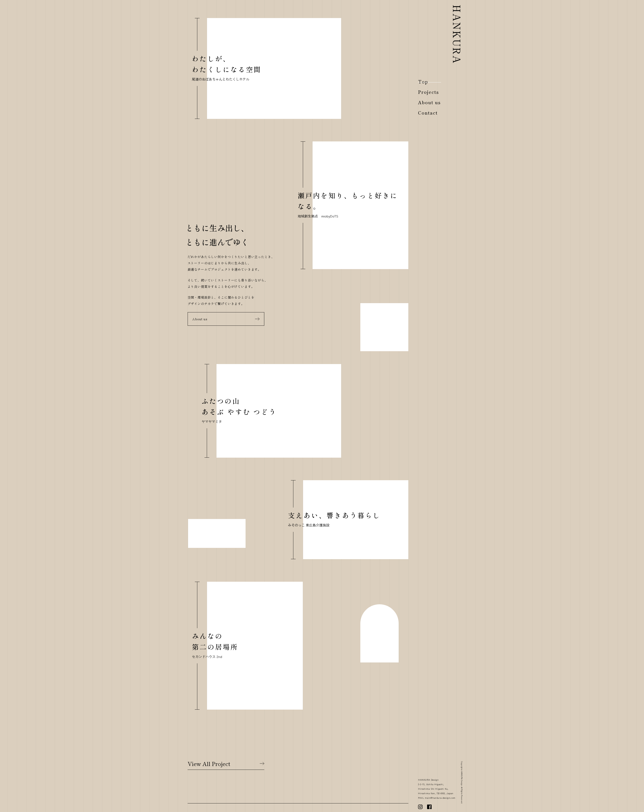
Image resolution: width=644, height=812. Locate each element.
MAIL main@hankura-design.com (437, 798)
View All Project (209, 764)
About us (200, 319)
